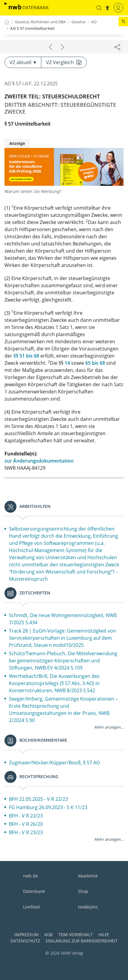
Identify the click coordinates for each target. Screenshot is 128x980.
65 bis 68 (95, 363)
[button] (99, 8)
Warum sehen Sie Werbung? (33, 191)
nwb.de (31, 876)
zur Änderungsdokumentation (39, 461)
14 (67, 363)
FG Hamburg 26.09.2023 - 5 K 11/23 (48, 807)
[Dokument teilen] (117, 47)
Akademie (88, 876)
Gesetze (79, 22)
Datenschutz (25, 941)
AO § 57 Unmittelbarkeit (32, 28)
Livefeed (31, 907)
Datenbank (34, 891)
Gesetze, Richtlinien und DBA (40, 22)
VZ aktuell (23, 62)
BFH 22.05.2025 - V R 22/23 (38, 799)
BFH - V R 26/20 (26, 824)
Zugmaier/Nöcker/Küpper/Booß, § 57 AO (54, 763)
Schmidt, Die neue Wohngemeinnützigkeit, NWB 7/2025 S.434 (63, 619)
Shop (83, 891)
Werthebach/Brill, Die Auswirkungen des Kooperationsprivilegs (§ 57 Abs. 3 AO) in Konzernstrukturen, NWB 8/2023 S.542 (54, 683)
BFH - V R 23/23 (26, 832)
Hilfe (104, 935)
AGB (48, 935)
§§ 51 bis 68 (26, 356)
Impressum (26, 935)
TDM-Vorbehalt (76, 935)
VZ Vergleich (64, 62)
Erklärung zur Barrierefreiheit (82, 941)
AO (94, 22)
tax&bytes (88, 907)
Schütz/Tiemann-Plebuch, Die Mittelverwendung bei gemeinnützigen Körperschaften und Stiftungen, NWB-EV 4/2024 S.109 (63, 661)
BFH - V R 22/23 (26, 816)
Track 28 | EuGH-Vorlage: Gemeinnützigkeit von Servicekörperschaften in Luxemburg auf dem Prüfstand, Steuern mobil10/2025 (63, 638)
